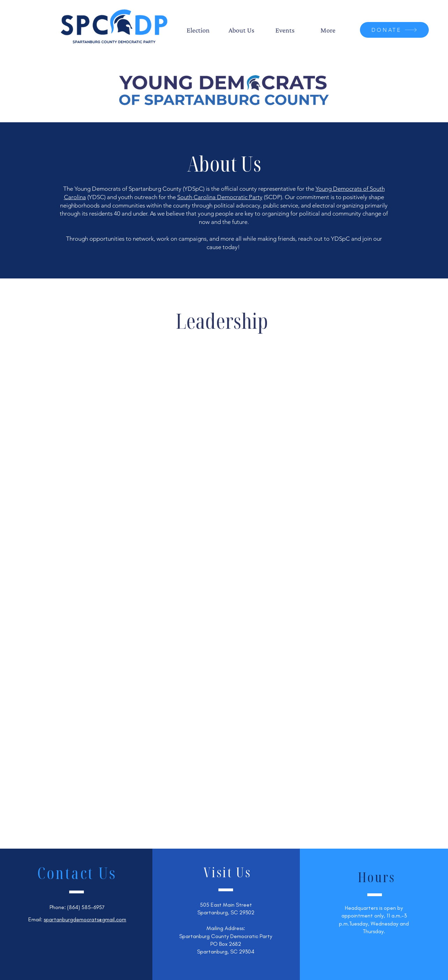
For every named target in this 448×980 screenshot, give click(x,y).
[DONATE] (394, 30)
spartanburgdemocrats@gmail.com (85, 919)
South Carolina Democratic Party (220, 197)
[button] (198, 30)
